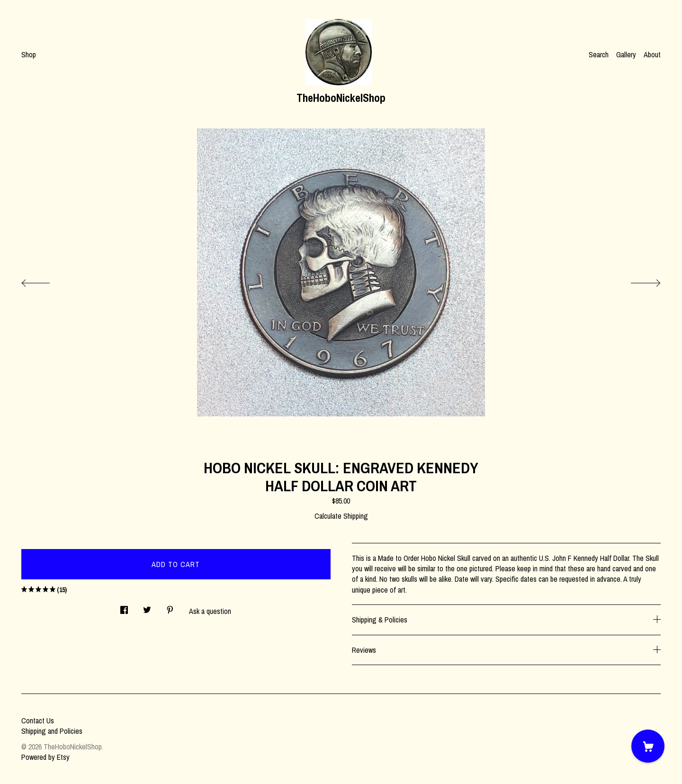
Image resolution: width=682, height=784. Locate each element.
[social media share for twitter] (147, 607)
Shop (29, 54)
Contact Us (38, 721)
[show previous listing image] (45, 280)
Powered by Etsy (45, 757)
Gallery (626, 54)
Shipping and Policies (52, 731)
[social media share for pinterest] (170, 607)
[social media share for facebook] (124, 607)
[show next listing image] (637, 280)
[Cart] (648, 746)
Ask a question (210, 611)
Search (599, 54)
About (652, 54)
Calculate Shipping (341, 516)
